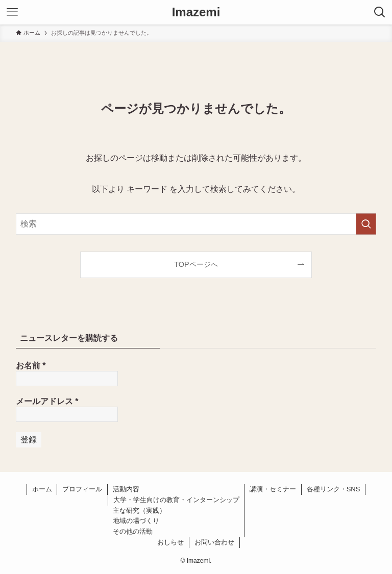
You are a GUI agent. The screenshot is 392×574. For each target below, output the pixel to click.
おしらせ (170, 542)
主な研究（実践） (139, 510)
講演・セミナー (273, 489)
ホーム (42, 489)
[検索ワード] (196, 224)
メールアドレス (47, 401)
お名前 (31, 366)
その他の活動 (133, 531)
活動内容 (126, 489)
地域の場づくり (136, 521)
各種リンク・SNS (334, 489)
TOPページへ (196, 264)
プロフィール (82, 489)
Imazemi (196, 12)
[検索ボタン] (380, 12)
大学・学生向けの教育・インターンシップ (176, 500)
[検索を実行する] (366, 224)
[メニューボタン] (12, 12)
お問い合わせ (214, 542)
